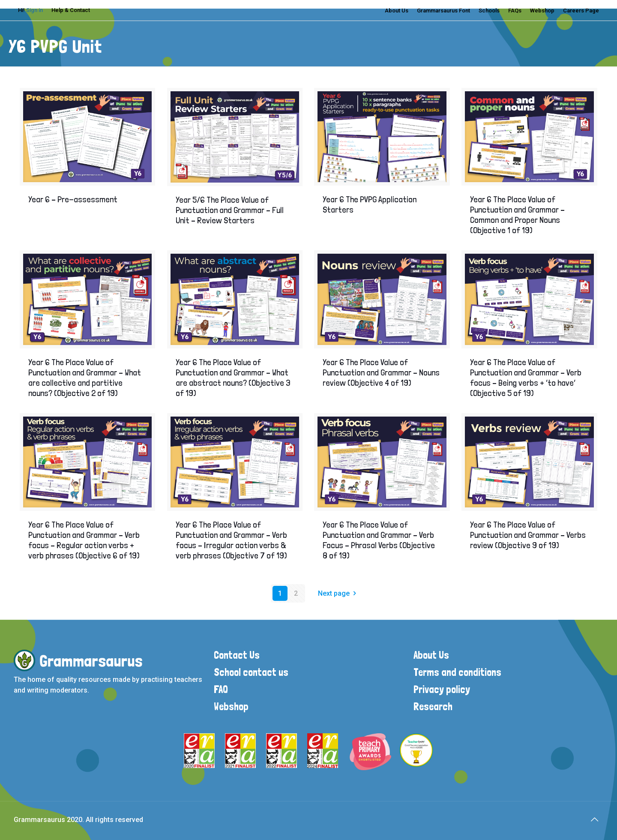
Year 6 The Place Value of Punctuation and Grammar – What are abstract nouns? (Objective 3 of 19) (233, 378)
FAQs (515, 10)
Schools (489, 10)
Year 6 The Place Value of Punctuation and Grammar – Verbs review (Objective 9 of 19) (528, 535)
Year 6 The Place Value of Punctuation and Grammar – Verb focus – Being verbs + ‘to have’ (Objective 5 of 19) (526, 378)
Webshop (542, 10)
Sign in (34, 10)
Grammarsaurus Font (443, 10)
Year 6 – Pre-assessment (73, 199)
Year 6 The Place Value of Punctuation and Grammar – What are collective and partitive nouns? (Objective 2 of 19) (85, 378)
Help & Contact (71, 10)
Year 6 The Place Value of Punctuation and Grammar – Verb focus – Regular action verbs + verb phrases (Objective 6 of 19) (84, 540)
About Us (397, 10)
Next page (338, 593)
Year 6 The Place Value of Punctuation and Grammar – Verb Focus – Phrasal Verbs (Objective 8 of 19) (379, 540)
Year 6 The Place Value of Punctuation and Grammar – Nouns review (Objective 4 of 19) (381, 372)
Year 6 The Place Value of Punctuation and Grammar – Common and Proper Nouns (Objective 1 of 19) (517, 215)
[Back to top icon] (594, 819)
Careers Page (581, 10)
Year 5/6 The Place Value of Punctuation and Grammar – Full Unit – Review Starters (230, 210)
